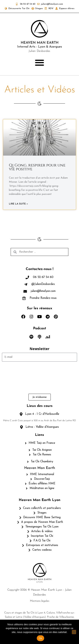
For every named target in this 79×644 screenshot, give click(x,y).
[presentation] (18, 378)
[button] (40, 63)
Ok (40, 638)
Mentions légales (40, 601)
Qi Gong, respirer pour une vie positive (37, 167)
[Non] (74, 632)
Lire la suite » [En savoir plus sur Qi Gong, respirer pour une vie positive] (18, 204)
